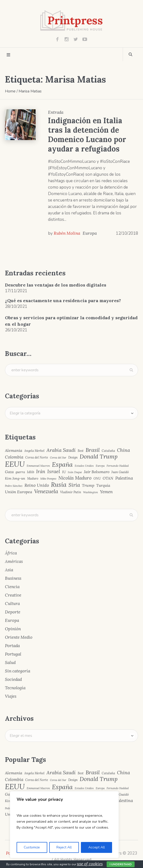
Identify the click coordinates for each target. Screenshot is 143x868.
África (11, 553)
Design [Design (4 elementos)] (73, 457)
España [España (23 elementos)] (62, 465)
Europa (90, 233)
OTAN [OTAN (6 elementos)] (108, 478)
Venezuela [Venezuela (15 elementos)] (46, 492)
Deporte (13, 612)
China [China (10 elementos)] (123, 450)
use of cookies (90, 864)
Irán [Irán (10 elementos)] (41, 472)
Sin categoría (18, 671)
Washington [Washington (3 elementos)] (91, 492)
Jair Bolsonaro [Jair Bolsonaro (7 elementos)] (97, 472)
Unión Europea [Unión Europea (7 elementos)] (19, 492)
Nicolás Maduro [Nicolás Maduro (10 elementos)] (75, 478)
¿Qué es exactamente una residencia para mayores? (63, 301)
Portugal (13, 654)
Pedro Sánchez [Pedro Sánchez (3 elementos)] (14, 486)
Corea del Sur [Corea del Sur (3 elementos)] (58, 458)
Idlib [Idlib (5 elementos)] (31, 472)
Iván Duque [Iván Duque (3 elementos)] (75, 472)
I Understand (121, 864)
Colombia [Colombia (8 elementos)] (14, 457)
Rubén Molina (67, 233)
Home (10, 91)
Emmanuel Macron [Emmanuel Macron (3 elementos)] (38, 466)
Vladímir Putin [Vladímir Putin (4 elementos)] (71, 492)
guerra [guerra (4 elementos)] (20, 472)
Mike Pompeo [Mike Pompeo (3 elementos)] (48, 479)
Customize (32, 847)
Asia (9, 570)
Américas (14, 561)
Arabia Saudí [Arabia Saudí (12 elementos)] (61, 450)
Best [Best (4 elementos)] (81, 451)
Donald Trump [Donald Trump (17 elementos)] (99, 457)
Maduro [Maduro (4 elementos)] (33, 478)
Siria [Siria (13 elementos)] (74, 485)
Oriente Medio (19, 637)
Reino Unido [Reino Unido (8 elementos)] (37, 485)
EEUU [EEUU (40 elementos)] (15, 464)
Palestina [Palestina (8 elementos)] (124, 478)
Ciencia (12, 587)
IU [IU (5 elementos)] (64, 472)
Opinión (13, 629)
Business (13, 578)
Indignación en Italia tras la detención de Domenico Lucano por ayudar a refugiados (87, 135)
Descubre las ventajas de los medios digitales (56, 285)
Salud (10, 663)
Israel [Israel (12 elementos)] (54, 471)
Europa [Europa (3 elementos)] (100, 466)
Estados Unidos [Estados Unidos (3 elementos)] (84, 466)
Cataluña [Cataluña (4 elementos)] (108, 451)
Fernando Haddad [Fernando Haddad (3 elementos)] (118, 466)
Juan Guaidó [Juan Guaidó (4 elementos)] (120, 472)
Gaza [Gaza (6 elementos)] (9, 472)
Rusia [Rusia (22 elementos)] (59, 485)
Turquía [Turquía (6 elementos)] (103, 485)
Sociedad (13, 679)
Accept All (97, 847)
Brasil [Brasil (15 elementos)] (93, 450)
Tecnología (15, 688)
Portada (12, 646)
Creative (13, 595)
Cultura (12, 604)
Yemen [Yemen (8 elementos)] (106, 492)
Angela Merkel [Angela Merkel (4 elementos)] (34, 451)
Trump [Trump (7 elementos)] (88, 485)
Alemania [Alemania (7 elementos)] (14, 450)
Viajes (11, 696)
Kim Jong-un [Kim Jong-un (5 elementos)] (15, 478)
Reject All (64, 847)
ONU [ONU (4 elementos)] (97, 478)
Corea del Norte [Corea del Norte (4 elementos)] (37, 457)
